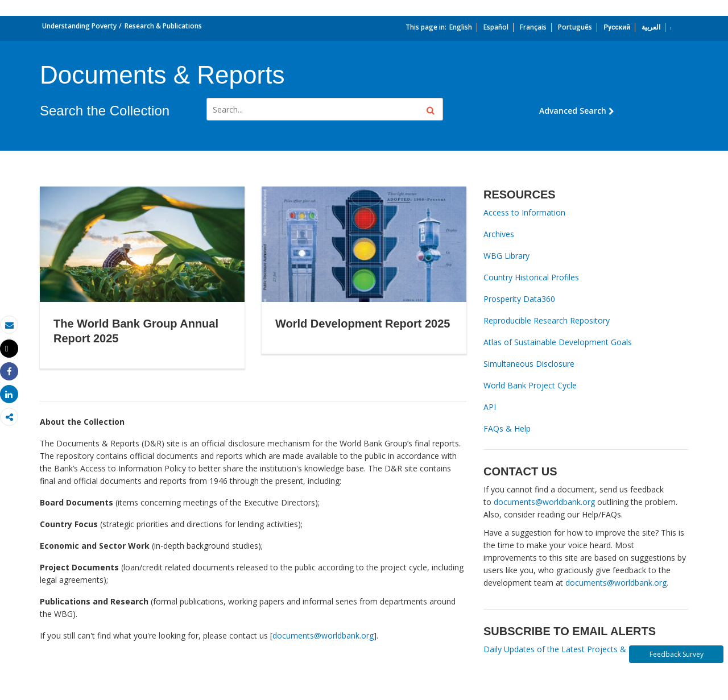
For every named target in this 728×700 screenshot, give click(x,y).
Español (496, 27)
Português (575, 27)
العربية (651, 27)
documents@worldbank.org (323, 635)
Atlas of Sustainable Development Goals (558, 342)
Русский (617, 27)
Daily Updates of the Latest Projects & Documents (578, 649)
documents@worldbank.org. (617, 583)
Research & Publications (163, 26)
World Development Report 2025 (363, 324)
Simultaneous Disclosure (529, 364)
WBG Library (506, 256)
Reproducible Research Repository (547, 320)
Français (533, 27)
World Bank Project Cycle (530, 385)
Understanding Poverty (79, 26)
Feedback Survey (677, 654)
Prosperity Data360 (519, 299)
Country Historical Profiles (531, 277)
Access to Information (524, 212)
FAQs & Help (507, 428)
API (490, 407)
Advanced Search (577, 111)
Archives (499, 234)
